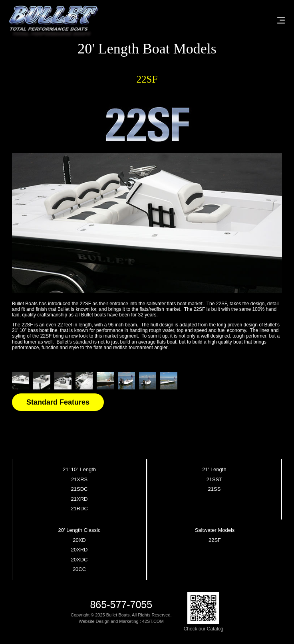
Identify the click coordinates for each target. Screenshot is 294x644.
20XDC (79, 560)
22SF (215, 540)
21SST (215, 480)
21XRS (79, 480)
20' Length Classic (79, 530)
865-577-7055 (121, 605)
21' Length (214, 470)
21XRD (79, 499)
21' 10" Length (79, 470)
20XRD (79, 550)
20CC (79, 569)
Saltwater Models (215, 530)
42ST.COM (153, 621)
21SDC (79, 489)
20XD (79, 540)
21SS (215, 489)
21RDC (79, 509)
